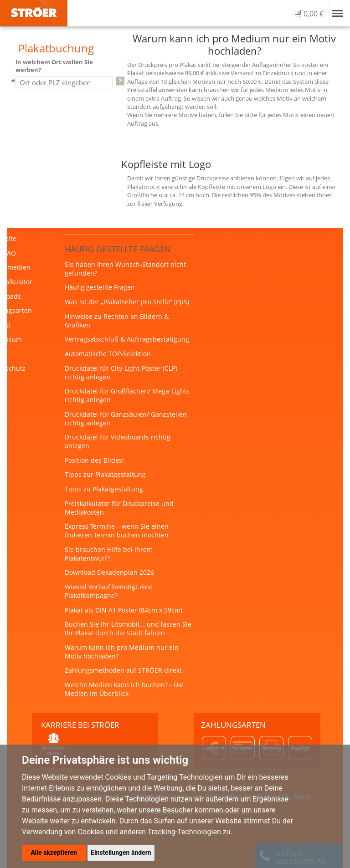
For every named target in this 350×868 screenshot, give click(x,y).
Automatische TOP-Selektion (108, 354)
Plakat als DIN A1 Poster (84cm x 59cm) (124, 610)
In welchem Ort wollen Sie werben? (54, 66)
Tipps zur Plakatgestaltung (105, 474)
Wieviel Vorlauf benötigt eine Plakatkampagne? (109, 591)
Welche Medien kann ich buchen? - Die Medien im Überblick (124, 689)
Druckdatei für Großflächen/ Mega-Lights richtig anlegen (127, 395)
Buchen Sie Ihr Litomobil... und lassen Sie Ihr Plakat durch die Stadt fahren (128, 628)
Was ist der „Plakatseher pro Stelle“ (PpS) (127, 302)
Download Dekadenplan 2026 (109, 572)
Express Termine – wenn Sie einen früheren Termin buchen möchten (117, 531)
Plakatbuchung (56, 48)
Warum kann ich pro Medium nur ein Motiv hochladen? (122, 652)
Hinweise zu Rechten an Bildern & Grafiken (117, 321)
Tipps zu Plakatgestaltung (104, 489)
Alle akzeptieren (54, 853)
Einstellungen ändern (121, 853)
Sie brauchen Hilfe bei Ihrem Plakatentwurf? (109, 554)
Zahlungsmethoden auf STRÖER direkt (123, 670)
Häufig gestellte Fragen (100, 287)
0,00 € (314, 14)
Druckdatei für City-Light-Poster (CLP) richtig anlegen (121, 373)
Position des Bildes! (94, 460)
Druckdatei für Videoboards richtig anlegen (118, 441)
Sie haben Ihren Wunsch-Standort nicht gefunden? (125, 269)
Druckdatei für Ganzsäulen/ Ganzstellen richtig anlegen (126, 419)
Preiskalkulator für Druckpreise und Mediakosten (119, 508)
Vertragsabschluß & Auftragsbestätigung (127, 339)
